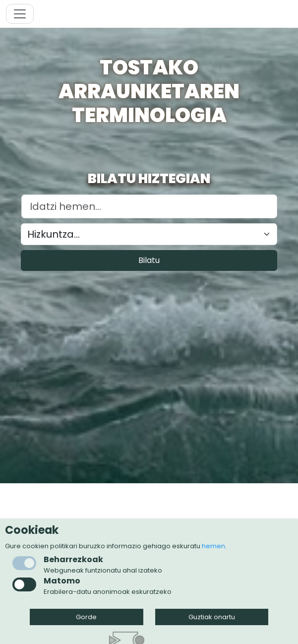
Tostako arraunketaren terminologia (149, 91)
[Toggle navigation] (20, 14)
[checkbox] (24, 584)
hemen (213, 546)
